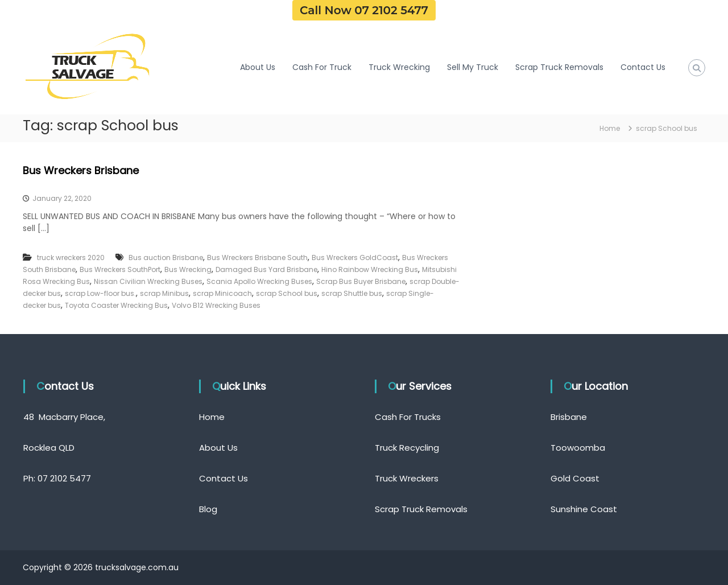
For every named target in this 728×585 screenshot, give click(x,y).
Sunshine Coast (584, 509)
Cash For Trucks (408, 417)
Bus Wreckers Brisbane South (257, 258)
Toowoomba (578, 448)
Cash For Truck (322, 67)
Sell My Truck (473, 67)
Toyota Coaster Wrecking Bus (116, 305)
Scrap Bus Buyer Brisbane (361, 281)
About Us (258, 67)
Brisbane (569, 417)
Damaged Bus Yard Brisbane (266, 269)
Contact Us (643, 67)
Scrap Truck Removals (559, 67)
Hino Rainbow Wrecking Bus (370, 269)
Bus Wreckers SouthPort (120, 269)
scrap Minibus (164, 293)
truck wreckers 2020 (71, 258)
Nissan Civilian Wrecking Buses (148, 281)
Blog (208, 509)
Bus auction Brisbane (166, 258)
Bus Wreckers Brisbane (81, 170)
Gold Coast (575, 478)
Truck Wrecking (399, 67)
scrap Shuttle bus (352, 293)
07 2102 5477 (64, 478)
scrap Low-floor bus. (100, 293)
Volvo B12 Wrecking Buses (216, 305)
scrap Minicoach (222, 293)
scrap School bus (287, 293)
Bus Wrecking (188, 269)
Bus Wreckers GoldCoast (355, 258)
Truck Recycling (407, 448)
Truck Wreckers (407, 478)
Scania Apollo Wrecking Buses (259, 281)
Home (212, 417)
